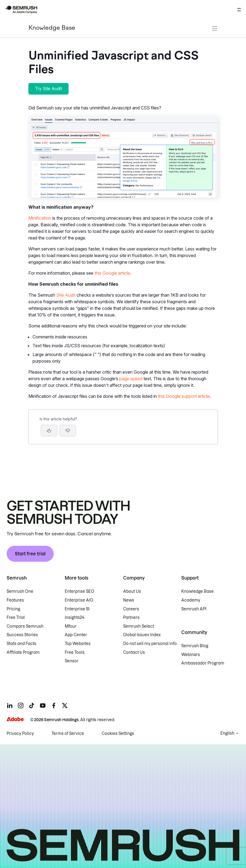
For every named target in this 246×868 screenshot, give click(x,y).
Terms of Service (68, 734)
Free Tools (75, 652)
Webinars (191, 655)
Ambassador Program (203, 663)
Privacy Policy (20, 734)
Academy (191, 600)
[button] (68, 431)
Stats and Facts (21, 644)
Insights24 (75, 618)
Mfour (71, 626)
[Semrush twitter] (65, 706)
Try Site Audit (48, 89)
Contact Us (134, 652)
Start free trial (30, 554)
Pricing (13, 609)
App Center (76, 635)
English (227, 733)
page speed (131, 379)
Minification (40, 218)
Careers (131, 609)
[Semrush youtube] (43, 706)
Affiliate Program (23, 652)
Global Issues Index (142, 635)
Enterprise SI (77, 609)
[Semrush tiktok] (32, 706)
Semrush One (20, 591)
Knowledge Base (52, 28)
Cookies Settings (118, 734)
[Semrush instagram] (21, 706)
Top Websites (78, 644)
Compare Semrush (25, 626)
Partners (131, 618)
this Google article (112, 273)
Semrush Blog (195, 646)
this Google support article (184, 396)
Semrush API (194, 609)
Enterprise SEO (79, 591)
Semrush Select (139, 626)
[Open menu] (239, 10)
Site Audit (66, 295)
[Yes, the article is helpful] (49, 431)
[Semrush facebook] (54, 706)
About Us (132, 591)
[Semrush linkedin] (10, 706)
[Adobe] (15, 719)
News (129, 600)
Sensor (72, 661)
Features (15, 600)
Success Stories (22, 635)
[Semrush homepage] (21, 10)
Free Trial (16, 618)
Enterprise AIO (79, 600)
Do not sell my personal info (150, 644)
